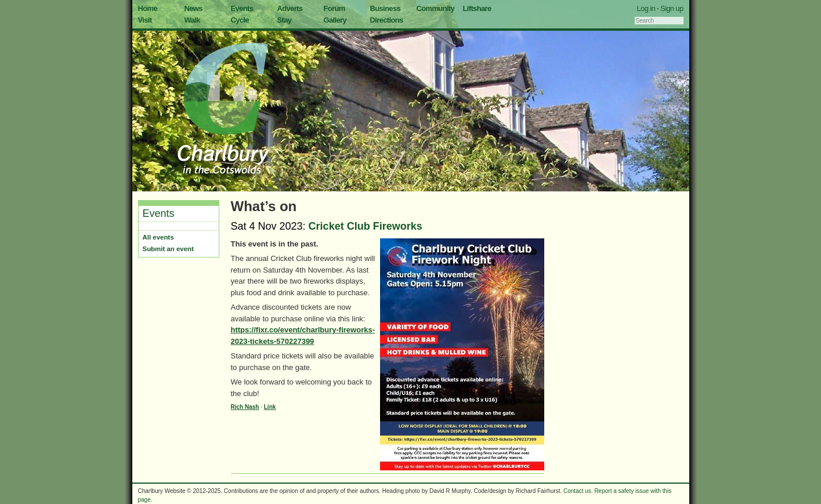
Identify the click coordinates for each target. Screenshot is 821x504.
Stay (285, 20)
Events (242, 8)
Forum (334, 8)
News (194, 8)
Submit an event (168, 249)
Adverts (290, 8)
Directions (387, 20)
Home (148, 8)
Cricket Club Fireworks (366, 226)
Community (436, 8)
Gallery (335, 20)
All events (158, 237)
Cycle (240, 20)
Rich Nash (245, 407)
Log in (646, 8)
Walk (192, 20)
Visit (145, 20)
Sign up (672, 8)
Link (270, 407)
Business (386, 8)
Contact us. (578, 491)
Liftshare (477, 8)
